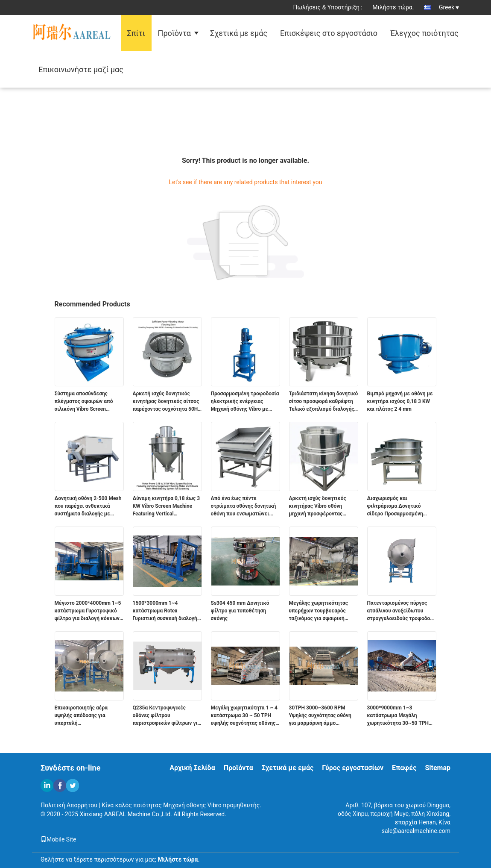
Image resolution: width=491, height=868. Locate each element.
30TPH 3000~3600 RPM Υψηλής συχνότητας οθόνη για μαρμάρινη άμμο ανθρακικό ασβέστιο (320, 716)
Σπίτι (136, 33)
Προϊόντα (174, 33)
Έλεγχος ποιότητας (424, 33)
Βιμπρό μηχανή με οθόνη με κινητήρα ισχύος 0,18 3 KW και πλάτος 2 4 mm (400, 401)
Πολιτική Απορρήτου (69, 805)
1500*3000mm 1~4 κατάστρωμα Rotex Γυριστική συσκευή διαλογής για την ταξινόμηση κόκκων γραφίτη (166, 611)
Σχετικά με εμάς (239, 33)
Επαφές (404, 768)
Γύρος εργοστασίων (353, 768)
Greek (449, 7)
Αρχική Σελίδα (192, 768)
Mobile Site (58, 839)
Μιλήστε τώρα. (393, 7)
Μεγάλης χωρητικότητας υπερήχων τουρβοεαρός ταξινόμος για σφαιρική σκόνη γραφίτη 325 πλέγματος (319, 611)
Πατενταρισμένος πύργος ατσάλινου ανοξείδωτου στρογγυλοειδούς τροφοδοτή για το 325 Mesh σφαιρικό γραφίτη (402, 611)
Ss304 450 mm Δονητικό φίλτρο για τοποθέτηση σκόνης (240, 611)
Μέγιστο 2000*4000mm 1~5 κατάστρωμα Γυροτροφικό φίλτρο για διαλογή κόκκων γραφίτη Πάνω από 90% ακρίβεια (88, 611)
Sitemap (438, 768)
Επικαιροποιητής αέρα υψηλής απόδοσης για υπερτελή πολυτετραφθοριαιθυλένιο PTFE (86, 716)
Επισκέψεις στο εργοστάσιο (329, 33)
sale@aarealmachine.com (416, 831)
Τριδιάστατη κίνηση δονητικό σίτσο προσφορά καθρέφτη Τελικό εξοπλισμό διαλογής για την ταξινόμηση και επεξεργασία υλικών (324, 402)
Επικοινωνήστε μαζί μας (81, 69)
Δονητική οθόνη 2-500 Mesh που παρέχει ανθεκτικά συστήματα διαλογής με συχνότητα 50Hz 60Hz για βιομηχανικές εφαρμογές (88, 506)
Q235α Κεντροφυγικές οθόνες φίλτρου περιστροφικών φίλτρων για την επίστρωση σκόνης (167, 716)
